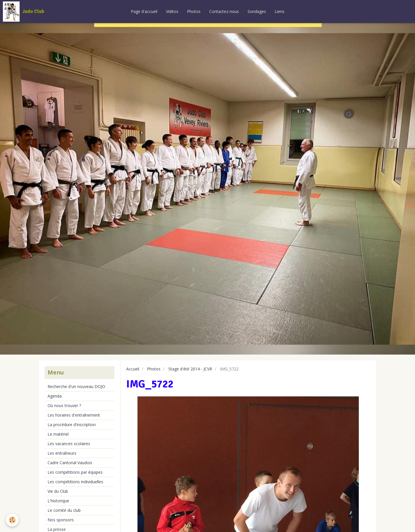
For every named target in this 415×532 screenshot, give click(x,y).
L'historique (58, 501)
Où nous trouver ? (64, 405)
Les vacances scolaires (69, 444)
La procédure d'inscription (72, 425)
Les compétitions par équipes (75, 472)
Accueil (133, 369)
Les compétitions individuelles (75, 482)
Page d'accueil (144, 11)
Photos (194, 11)
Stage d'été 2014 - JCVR (190, 369)
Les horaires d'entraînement (74, 415)
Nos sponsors (61, 520)
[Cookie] (12, 520)
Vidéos (172, 11)
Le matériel (58, 434)
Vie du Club (58, 491)
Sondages (257, 11)
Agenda (55, 396)
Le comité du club (64, 510)
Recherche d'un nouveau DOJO (76, 386)
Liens (280, 11)
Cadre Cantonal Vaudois (70, 463)
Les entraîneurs (62, 453)
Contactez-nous (224, 11)
